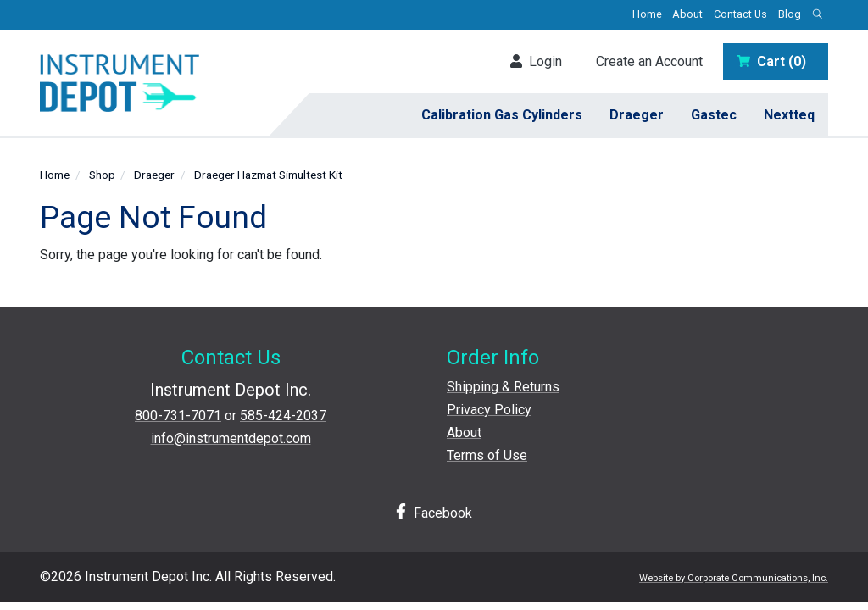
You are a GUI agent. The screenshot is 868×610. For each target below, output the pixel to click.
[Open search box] (817, 15)
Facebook (434, 512)
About (687, 14)
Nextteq (789, 115)
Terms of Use (487, 455)
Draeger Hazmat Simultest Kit (268, 175)
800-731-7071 (178, 416)
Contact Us (740, 14)
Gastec (714, 115)
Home (647, 14)
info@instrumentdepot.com (231, 438)
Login (536, 61)
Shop (102, 175)
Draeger (637, 115)
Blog (790, 14)
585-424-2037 (283, 416)
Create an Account (649, 61)
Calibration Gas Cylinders (502, 115)
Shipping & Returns (503, 387)
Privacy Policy (489, 410)
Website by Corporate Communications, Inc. (734, 578)
